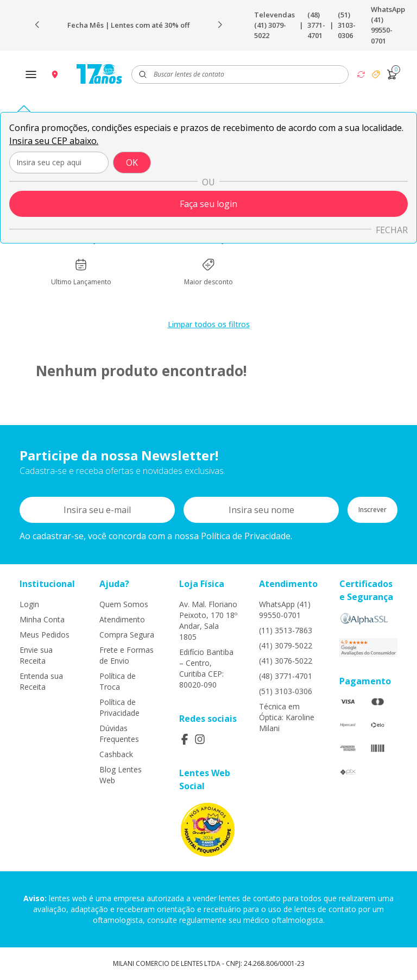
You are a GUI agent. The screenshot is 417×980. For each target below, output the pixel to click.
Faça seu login (208, 204)
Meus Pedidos (45, 635)
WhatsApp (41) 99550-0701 (388, 25)
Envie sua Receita (36, 655)
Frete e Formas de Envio (127, 655)
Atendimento (122, 619)
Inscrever (372, 510)
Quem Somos (124, 604)
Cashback (116, 754)
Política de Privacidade (119, 707)
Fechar (392, 230)
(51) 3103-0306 (347, 25)
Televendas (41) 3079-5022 (274, 25)
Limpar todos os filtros (209, 324)
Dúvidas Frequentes (119, 734)
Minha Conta (42, 619)
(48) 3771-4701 (316, 25)
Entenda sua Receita (41, 681)
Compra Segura (127, 635)
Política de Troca (118, 681)
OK (132, 163)
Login (29, 604)
